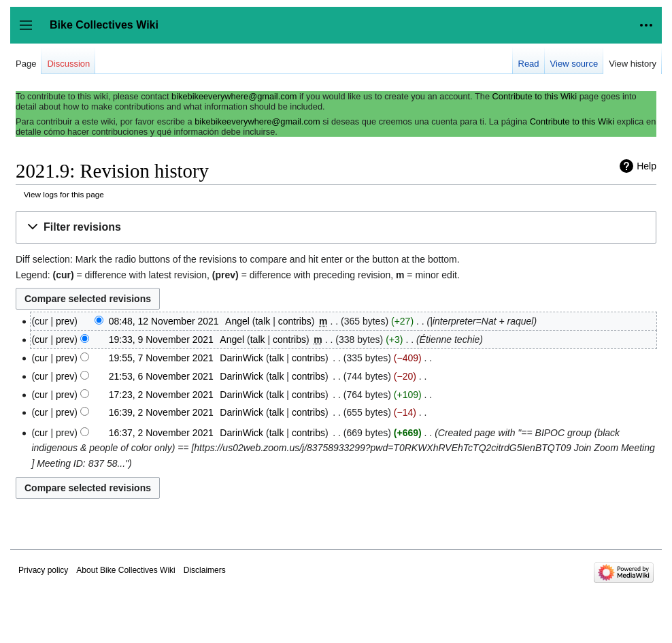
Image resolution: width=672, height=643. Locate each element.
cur (41, 340)
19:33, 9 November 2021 (161, 340)
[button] (336, 228)
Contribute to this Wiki (535, 96)
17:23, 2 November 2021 (161, 395)
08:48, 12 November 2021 (164, 321)
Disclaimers (205, 570)
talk (263, 321)
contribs (295, 321)
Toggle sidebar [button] (30, 32)
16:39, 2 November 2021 (161, 412)
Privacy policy (43, 570)
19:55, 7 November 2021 (161, 358)
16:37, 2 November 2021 (161, 433)
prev (65, 321)
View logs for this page (64, 194)
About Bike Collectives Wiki (125, 570)
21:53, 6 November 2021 (161, 376)
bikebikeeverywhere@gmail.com (234, 96)
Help (646, 166)
